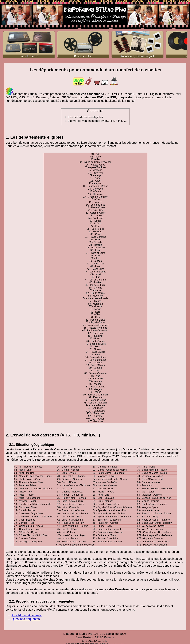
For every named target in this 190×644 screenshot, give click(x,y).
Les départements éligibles (86, 117)
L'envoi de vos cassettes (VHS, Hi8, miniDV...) (98, 121)
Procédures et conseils (27, 615)
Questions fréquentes (26, 619)
